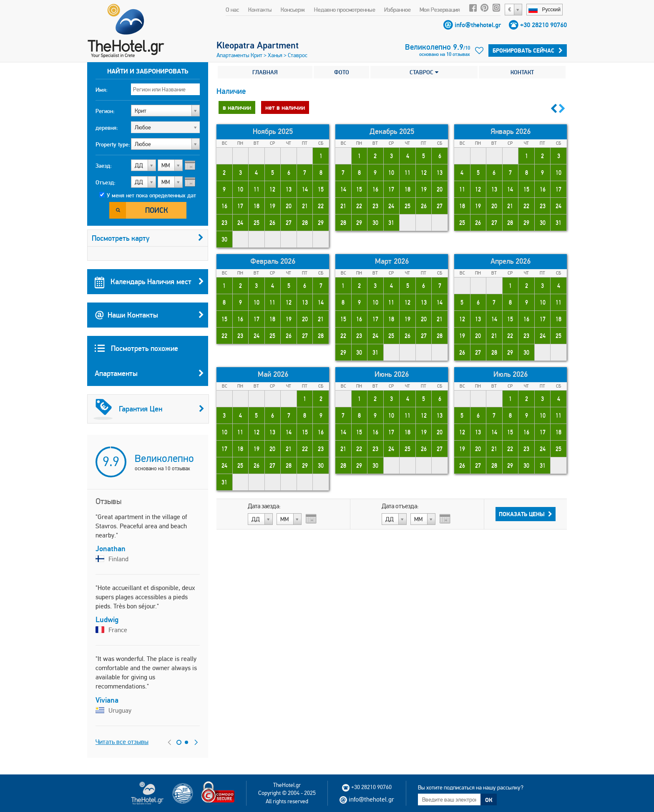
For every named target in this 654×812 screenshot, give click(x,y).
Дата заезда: (264, 506)
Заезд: (104, 166)
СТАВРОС (424, 72)
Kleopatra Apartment (258, 45)
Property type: (113, 144)
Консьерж (293, 10)
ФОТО (342, 72)
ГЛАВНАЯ (265, 72)
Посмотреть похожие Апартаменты (149, 365)
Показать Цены (526, 514)
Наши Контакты (149, 315)
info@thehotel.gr (478, 25)
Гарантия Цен (149, 409)
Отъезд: (106, 182)
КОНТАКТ (522, 72)
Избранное (397, 10)
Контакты (260, 10)
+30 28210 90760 (543, 25)
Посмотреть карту (148, 238)
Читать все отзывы (122, 742)
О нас (232, 10)
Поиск (157, 210)
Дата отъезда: (400, 506)
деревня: (107, 128)
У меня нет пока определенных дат (151, 195)
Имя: (102, 90)
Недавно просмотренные (345, 10)
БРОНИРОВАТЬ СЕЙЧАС (528, 50)
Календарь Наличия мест (149, 282)
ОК (489, 800)
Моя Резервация (440, 10)
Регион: (105, 111)
